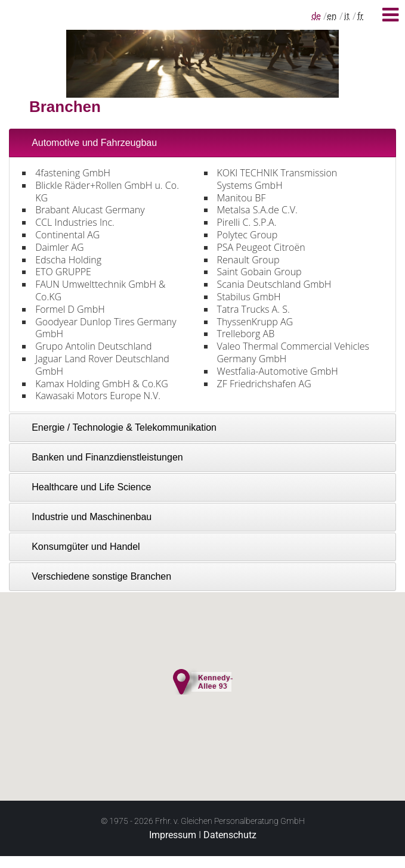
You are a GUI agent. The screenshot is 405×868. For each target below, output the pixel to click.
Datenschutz (230, 835)
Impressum (173, 835)
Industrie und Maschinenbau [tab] (84, 517)
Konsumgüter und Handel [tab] (78, 547)
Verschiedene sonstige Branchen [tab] (94, 576)
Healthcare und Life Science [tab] (84, 487)
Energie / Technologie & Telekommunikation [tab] (116, 427)
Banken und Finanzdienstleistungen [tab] (100, 457)
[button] (203, 680)
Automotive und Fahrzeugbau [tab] (86, 143)
